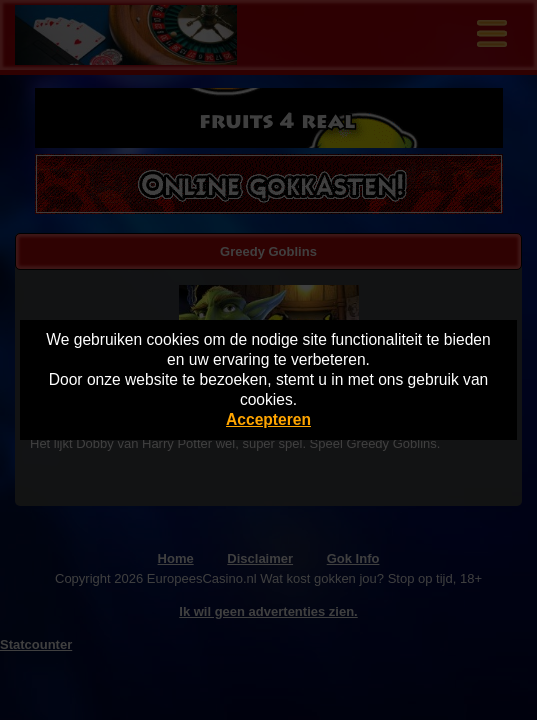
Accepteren (268, 419)
